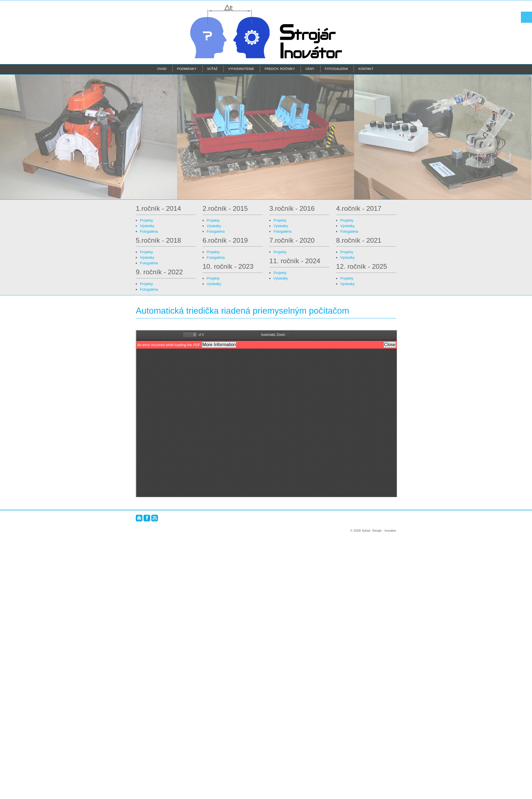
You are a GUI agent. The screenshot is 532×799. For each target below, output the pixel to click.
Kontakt (366, 69)
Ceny (310, 69)
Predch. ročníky (280, 69)
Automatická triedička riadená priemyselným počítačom (242, 311)
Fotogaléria (337, 69)
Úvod (162, 69)
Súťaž (212, 69)
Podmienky (187, 69)
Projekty (146, 220)
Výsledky (147, 226)
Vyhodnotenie (241, 69)
